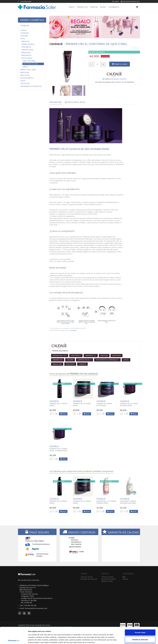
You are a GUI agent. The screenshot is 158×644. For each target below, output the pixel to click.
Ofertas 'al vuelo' (107, 581)
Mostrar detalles (116, 640)
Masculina (25, 72)
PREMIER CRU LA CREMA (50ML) (83, 403)
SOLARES (70, 360)
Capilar (23, 30)
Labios (25, 67)
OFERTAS (105, 574)
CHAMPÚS (82, 364)
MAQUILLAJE (57, 364)
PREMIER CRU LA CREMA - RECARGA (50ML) (130, 403)
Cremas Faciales (28, 44)
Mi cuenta (116, 1)
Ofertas (94, 7)
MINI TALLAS (25, 75)
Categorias (32, 25)
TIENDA (84, 574)
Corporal (24, 36)
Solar (23, 81)
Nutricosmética (27, 78)
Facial (23, 39)
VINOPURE (104, 355)
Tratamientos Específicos (31, 86)
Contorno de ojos (30, 64)
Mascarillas (26, 55)
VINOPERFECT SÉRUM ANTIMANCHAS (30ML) (130, 501)
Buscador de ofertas (109, 579)
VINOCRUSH (70, 364)
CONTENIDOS (128, 574)
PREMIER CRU (119, 82)
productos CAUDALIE (119, 79)
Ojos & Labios (27, 58)
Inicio (72, 7)
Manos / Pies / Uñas (28, 70)
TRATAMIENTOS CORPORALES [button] (107, 360)
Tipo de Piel (25, 84)
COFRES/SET (25, 33)
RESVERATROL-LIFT (60, 355)
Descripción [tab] (56, 102)
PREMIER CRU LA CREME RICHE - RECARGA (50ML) (59, 448)
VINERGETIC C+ (91, 355)
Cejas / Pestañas (29, 61)
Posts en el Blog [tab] (75, 102)
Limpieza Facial (27, 50)
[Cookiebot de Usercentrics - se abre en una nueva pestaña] (14, 640)
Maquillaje (26, 53)
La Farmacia (114, 7)
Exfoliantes (26, 47)
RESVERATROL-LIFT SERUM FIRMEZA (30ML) (106, 501)
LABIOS (126, 360)
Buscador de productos (130, 1)
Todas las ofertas (107, 577)
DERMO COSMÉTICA (32, 20)
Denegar (140, 630)
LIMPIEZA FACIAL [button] (85, 360)
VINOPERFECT (76, 355)
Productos (82, 7)
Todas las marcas (87, 577)
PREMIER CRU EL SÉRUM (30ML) (59, 403)
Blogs (103, 7)
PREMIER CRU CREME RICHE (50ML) (106, 403)
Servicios (125, 579)
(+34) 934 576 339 (26, 1)
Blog (124, 577)
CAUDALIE (73, 330)
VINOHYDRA (117, 355)
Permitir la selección (140, 623)
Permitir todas (140, 616)
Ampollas (25, 41)
